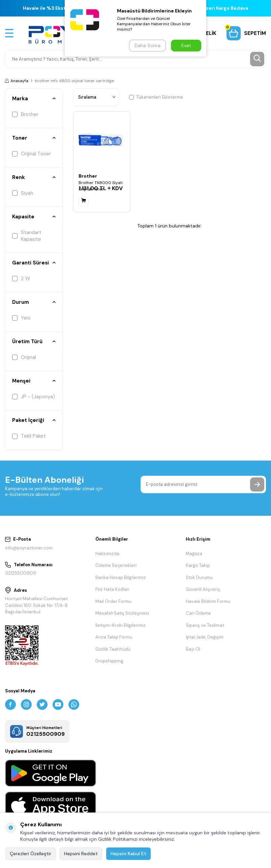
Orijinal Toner (32, 154)
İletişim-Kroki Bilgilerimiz (121, 625)
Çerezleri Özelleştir (31, 854)
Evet (186, 45)
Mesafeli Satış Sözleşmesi (122, 613)
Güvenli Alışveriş (203, 589)
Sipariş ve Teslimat (205, 625)
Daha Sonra (147, 45)
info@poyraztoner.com (29, 548)
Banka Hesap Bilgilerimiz (121, 577)
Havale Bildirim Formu (208, 601)
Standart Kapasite (27, 236)
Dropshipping (109, 661)
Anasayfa (17, 81)
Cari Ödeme (198, 613)
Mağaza (194, 554)
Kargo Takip (198, 565)
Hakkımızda (107, 554)
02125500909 (21, 573)
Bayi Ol (193, 649)
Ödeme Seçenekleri (116, 565)
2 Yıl (21, 279)
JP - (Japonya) (34, 397)
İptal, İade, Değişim (205, 637)
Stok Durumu (199, 577)
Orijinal (24, 357)
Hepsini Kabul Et (128, 854)
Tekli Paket (29, 436)
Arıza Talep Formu (114, 637)
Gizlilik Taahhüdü (113, 649)
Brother (25, 114)
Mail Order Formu (113, 601)
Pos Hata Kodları (112, 589)
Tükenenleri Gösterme (156, 97)
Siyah (23, 193)
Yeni (21, 318)
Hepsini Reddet (81, 854)
